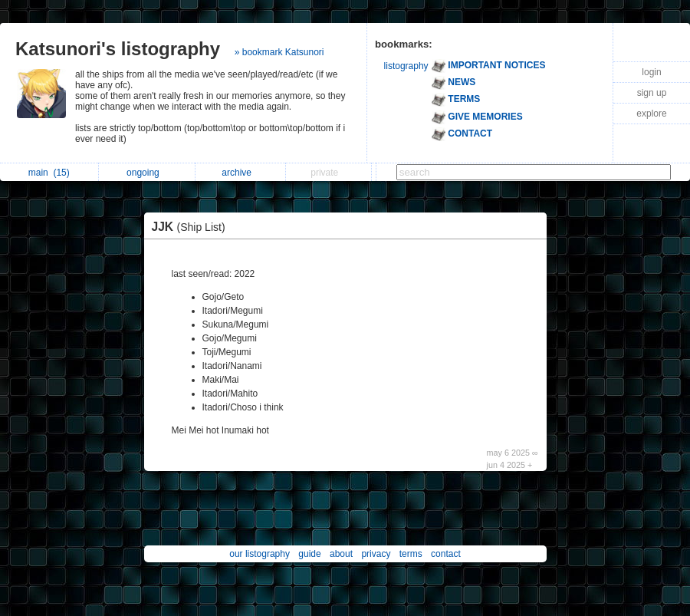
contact (446, 554)
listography (406, 66)
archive (240, 173)
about (341, 554)
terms (411, 554)
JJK (192, 227)
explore (651, 114)
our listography (260, 554)
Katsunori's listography (118, 49)
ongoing (147, 173)
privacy (376, 554)
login (651, 72)
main (49, 173)
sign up (652, 93)
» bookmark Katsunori (279, 52)
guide (309, 554)
